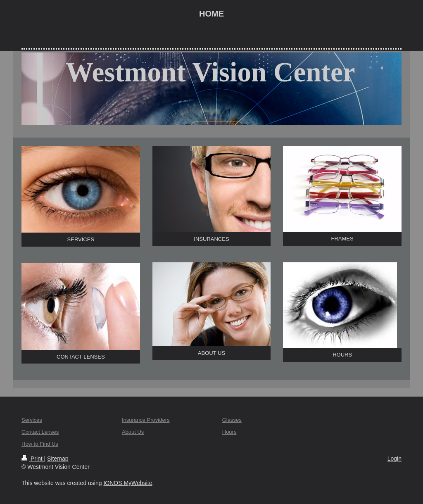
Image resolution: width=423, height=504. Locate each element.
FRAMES (342, 239)
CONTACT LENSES (81, 357)
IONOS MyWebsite (128, 483)
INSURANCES (211, 239)
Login (394, 459)
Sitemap (58, 459)
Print (33, 459)
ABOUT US (211, 353)
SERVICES (81, 239)
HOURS (342, 355)
